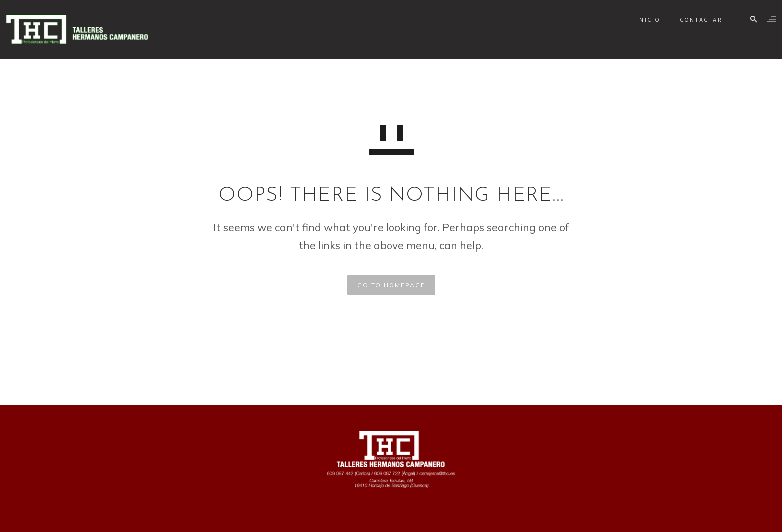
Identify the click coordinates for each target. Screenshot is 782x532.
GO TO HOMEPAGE (391, 285)
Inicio (639, 20)
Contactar (692, 20)
